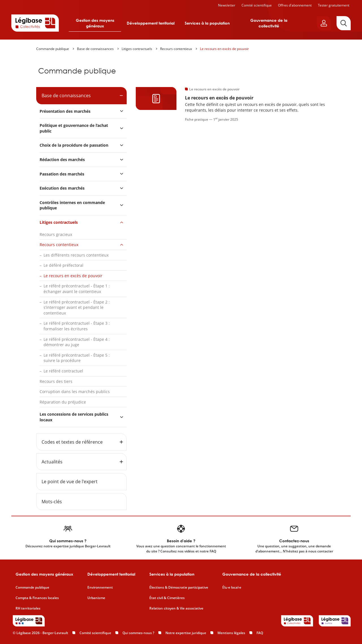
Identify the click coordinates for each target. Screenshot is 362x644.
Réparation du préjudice (63, 402)
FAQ (260, 633)
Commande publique (53, 49)
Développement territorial (151, 23)
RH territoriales (28, 608)
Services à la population (207, 23)
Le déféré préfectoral (63, 265)
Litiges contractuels (137, 49)
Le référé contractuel (63, 371)
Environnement (100, 587)
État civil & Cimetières (167, 598)
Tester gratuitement (334, 5)
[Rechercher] (344, 23)
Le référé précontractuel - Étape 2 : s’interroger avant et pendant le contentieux (77, 307)
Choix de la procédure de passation (74, 145)
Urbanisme (96, 598)
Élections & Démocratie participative (179, 587)
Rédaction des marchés (62, 160)
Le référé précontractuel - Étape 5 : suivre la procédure (77, 358)
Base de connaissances (95, 49)
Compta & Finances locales (37, 598)
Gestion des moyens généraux (95, 23)
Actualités (52, 462)
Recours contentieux (176, 49)
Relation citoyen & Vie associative (176, 608)
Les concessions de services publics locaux (74, 417)
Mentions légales (231, 633)
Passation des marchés (62, 174)
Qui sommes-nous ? (138, 633)
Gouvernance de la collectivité (269, 23)
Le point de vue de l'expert (70, 482)
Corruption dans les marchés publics (75, 392)
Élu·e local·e (232, 587)
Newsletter (227, 5)
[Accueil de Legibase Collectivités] (35, 23)
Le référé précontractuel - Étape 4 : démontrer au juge (77, 342)
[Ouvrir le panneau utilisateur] (324, 23)
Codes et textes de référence (72, 442)
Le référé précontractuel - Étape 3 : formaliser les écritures (77, 326)
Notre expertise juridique (186, 633)
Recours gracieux (56, 234)
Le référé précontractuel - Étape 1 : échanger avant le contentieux (77, 289)
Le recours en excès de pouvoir (224, 49)
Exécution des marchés (62, 188)
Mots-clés (52, 502)
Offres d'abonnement (295, 5)
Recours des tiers (56, 381)
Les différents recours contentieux (76, 255)
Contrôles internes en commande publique (72, 205)
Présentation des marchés (65, 111)
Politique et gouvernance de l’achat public (74, 128)
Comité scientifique (257, 5)
